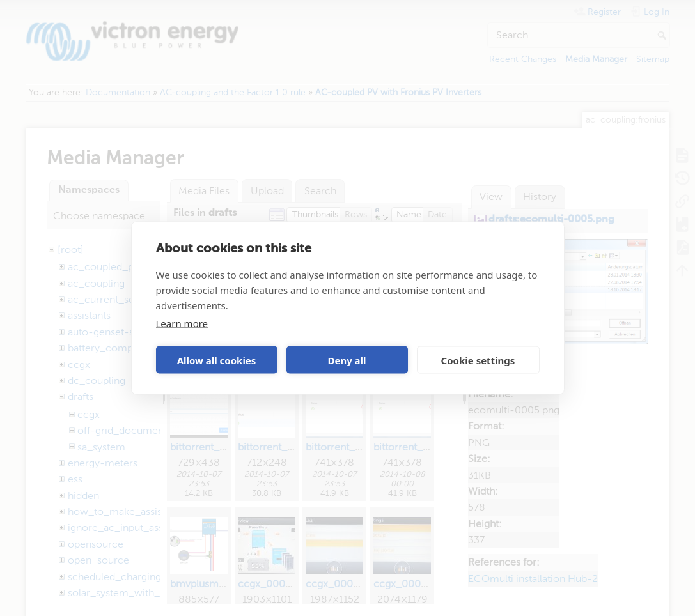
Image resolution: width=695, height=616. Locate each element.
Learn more (182, 323)
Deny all (347, 360)
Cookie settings (478, 360)
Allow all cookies (217, 360)
